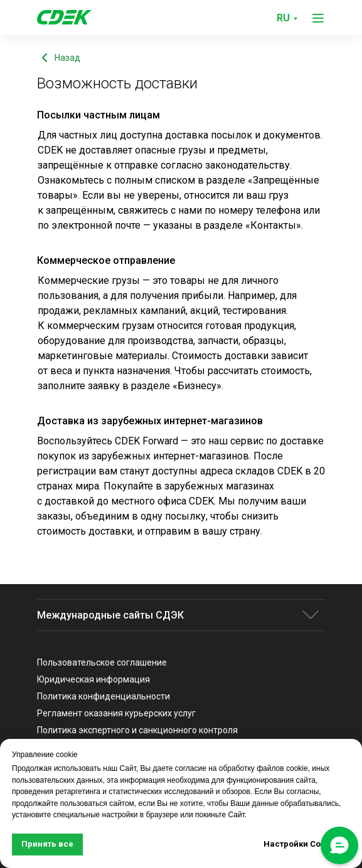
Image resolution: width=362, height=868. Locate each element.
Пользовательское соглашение (102, 662)
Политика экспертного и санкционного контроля (137, 730)
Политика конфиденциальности (104, 696)
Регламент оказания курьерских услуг (116, 713)
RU (283, 18)
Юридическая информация (93, 679)
